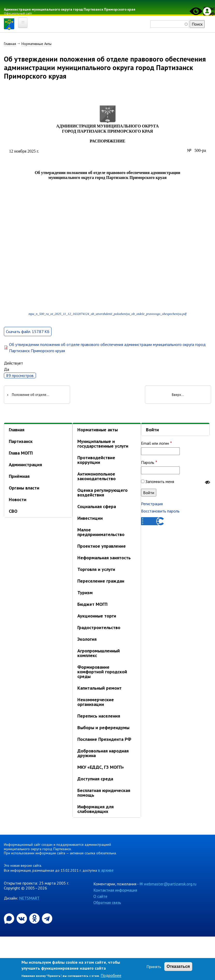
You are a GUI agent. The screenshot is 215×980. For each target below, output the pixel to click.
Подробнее (111, 975)
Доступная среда (95, 780)
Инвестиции (90, 519)
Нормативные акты (98, 431)
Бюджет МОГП (92, 605)
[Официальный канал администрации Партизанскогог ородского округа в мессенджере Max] (10, 919)
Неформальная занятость (104, 559)
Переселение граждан (101, 582)
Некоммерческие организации (96, 703)
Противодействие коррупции (96, 461)
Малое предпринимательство (101, 533)
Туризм (85, 594)
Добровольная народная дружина (103, 754)
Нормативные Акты (36, 44)
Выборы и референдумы (103, 729)
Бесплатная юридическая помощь (104, 794)
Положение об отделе (27, 396)
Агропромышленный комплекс (99, 654)
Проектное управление (102, 547)
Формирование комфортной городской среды (102, 673)
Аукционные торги (97, 617)
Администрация (25, 466)
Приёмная (19, 477)
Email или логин (155, 444)
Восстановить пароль (160, 512)
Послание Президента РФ (104, 740)
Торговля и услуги (96, 570)
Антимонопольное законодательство (97, 477)
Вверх (176, 396)
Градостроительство (99, 628)
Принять (154, 967)
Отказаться (178, 966)
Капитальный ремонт (99, 689)
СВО (13, 512)
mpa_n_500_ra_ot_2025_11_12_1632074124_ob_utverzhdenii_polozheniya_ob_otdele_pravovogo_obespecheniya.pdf (107, 315)
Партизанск (21, 442)
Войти (152, 431)
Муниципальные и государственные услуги (103, 445)
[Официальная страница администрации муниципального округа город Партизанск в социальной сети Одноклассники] (35, 919)
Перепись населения (99, 717)
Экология (87, 640)
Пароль (148, 463)
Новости (18, 500)
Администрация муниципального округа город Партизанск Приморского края (71, 9)
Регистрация (152, 504)
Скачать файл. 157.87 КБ (28, 332)
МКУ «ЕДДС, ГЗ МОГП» (101, 768)
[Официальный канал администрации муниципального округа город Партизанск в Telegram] (47, 919)
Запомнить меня (160, 482)
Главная (10, 44)
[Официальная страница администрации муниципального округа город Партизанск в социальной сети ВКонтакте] (22, 919)
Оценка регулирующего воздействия (102, 493)
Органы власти (24, 489)
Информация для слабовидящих (95, 810)
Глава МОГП (21, 454)
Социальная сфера (97, 507)
